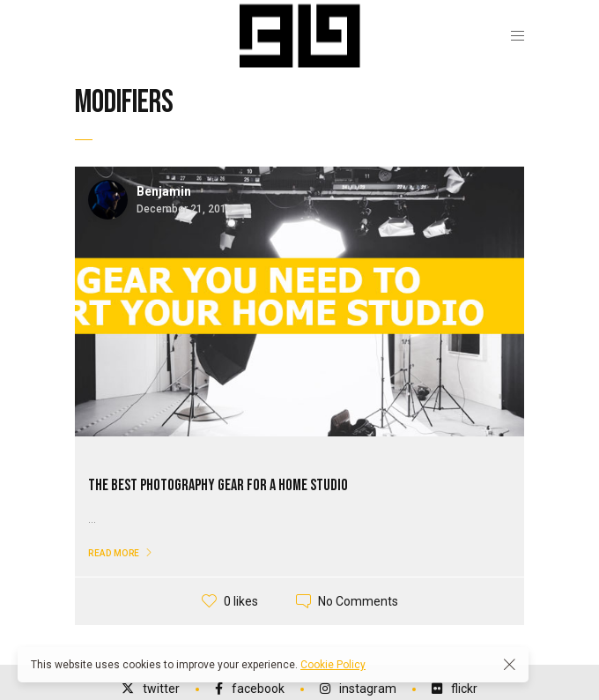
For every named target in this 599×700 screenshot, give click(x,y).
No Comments (358, 601)
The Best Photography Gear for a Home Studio (218, 485)
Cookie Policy (333, 665)
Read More (114, 553)
